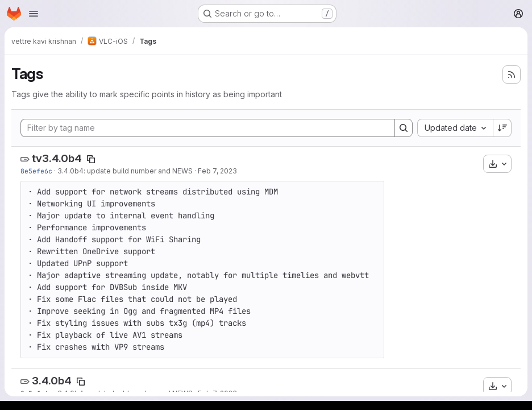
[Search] (404, 128)
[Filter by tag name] (208, 128)
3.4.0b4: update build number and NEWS (125, 171)
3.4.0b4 (52, 381)
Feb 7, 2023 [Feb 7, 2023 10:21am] (217, 171)
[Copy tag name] (91, 159)
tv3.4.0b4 (57, 158)
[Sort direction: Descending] (502, 128)
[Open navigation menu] (34, 14)
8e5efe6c (36, 171)
